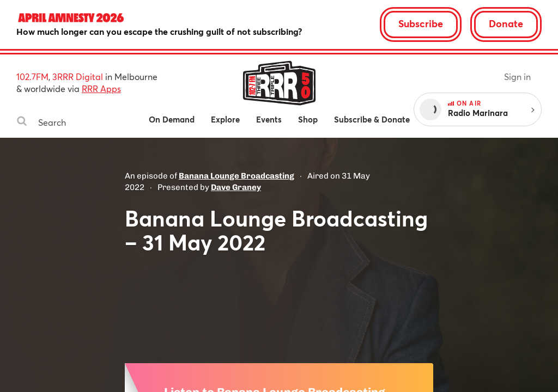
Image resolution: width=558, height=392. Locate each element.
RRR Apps (101, 88)
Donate (506, 23)
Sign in (517, 76)
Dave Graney (236, 187)
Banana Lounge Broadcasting (236, 176)
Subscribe (421, 23)
